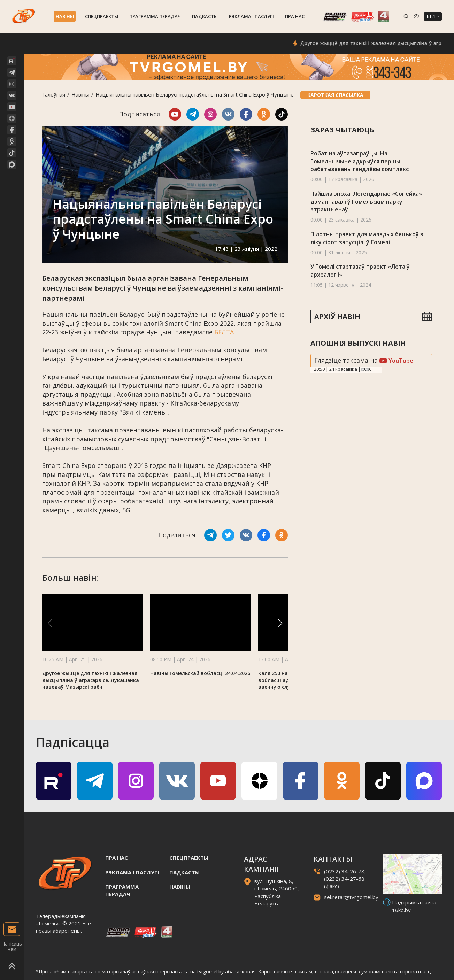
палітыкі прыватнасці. (407, 971)
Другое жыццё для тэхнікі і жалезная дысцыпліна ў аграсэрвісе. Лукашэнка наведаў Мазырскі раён (91, 680)
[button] (280, 623)
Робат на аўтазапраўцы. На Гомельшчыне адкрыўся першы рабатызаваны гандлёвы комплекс (360, 161)
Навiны (65, 16)
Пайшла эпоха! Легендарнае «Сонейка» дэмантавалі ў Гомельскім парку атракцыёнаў (366, 202)
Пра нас (295, 16)
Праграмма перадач (155, 16)
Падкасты (205, 16)
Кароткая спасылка (335, 95)
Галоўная (54, 94)
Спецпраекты (102, 16)
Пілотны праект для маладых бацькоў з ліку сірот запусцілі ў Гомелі (367, 238)
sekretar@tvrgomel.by (351, 897)
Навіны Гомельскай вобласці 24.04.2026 (200, 673)
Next (367, 369)
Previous (362, 369)
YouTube (396, 361)
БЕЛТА (224, 332)
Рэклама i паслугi (251, 16)
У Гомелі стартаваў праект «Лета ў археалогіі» (360, 271)
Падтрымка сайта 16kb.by (414, 906)
